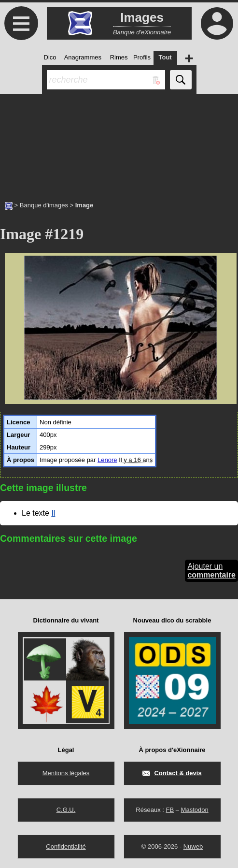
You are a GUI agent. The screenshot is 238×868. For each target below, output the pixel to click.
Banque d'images (44, 205)
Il (53, 513)
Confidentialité (66, 846)
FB (170, 810)
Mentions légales (66, 773)
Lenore (107, 460)
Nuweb (193, 846)
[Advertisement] (119, 143)
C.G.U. (66, 810)
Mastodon (195, 810)
